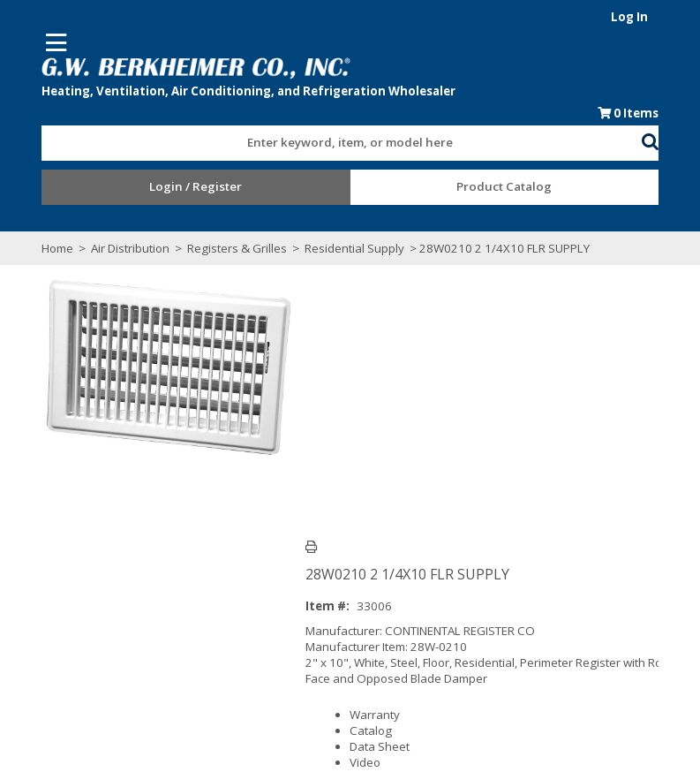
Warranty (384, 443)
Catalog (380, 458)
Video (375, 490)
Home (36, 249)
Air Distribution (109, 249)
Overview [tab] (64, 565)
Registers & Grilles (216, 249)
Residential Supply (333, 249)
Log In (651, 17)
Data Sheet (389, 474)
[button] (672, 140)
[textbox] (333, 144)
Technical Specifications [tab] (186, 565)
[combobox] (342, 140)
